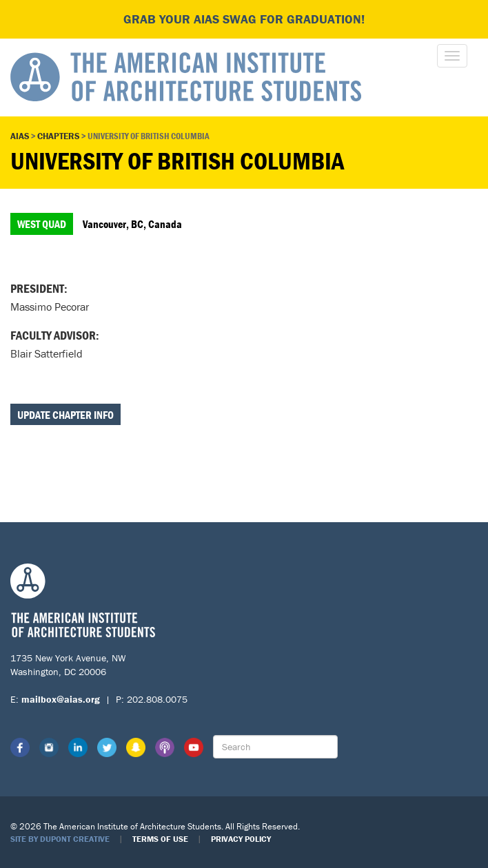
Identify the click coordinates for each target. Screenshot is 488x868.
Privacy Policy (241, 839)
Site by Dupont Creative (60, 839)
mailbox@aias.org (61, 699)
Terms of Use (160, 839)
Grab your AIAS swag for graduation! (244, 19)
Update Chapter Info (65, 415)
